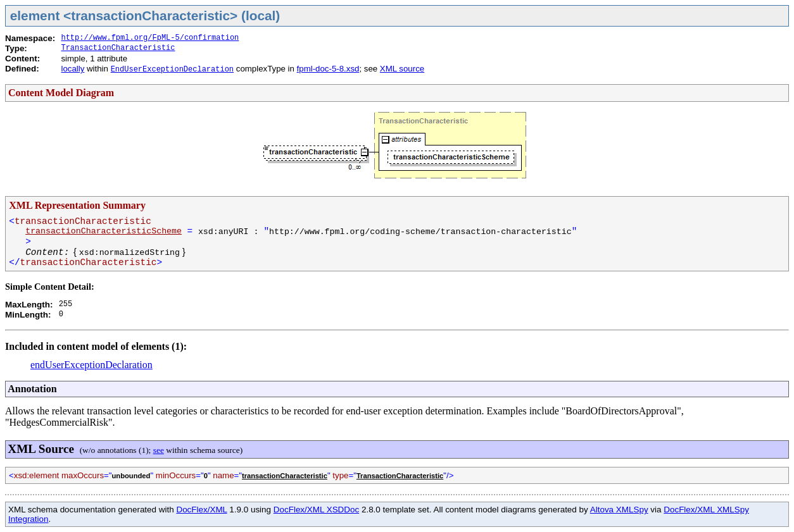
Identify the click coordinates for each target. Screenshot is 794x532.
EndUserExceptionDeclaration (172, 70)
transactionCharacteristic (285, 476)
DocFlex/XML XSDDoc (316, 510)
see (159, 450)
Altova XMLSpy (619, 510)
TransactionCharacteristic (118, 48)
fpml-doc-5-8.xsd (328, 69)
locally (72, 69)
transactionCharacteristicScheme (104, 231)
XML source (402, 69)
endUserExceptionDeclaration (91, 365)
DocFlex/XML (201, 510)
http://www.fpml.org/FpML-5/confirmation (150, 38)
